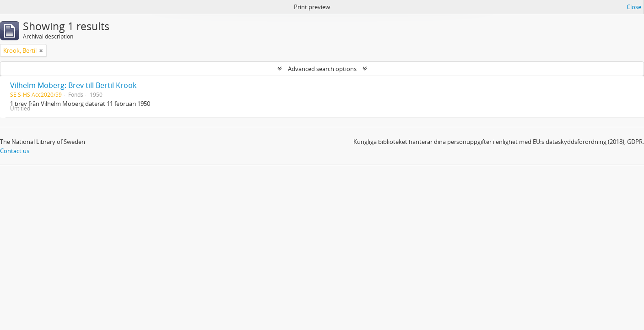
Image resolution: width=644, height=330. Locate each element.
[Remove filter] (41, 50)
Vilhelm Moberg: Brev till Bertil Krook (73, 85)
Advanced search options (322, 69)
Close (634, 7)
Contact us (15, 151)
